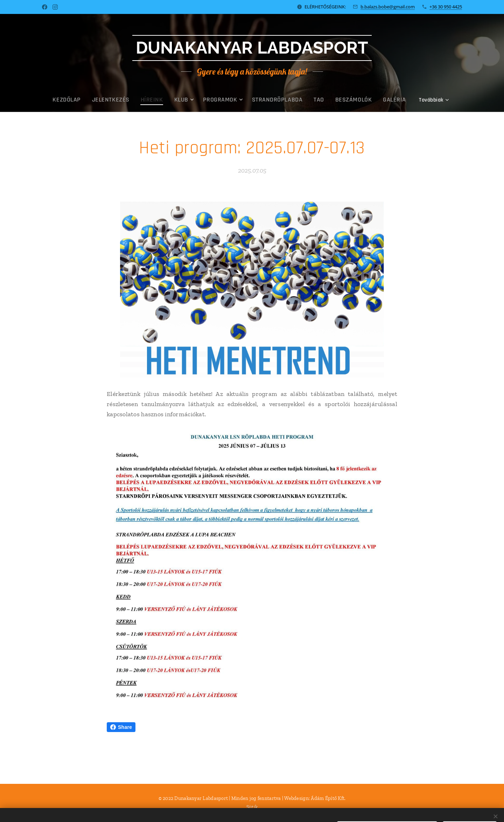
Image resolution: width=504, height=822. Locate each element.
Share (121, 727)
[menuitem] (99, 100)
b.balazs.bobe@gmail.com (388, 7)
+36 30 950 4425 (446, 7)
